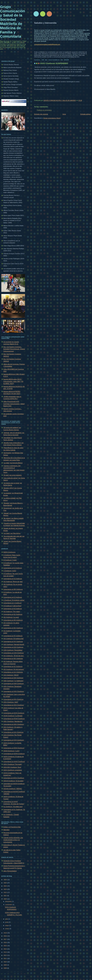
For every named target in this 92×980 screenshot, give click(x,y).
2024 (5, 886)
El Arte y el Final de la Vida (12, 827)
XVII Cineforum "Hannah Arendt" (14, 644)
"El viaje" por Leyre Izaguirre (12, 475)
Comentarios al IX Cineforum (13, 597)
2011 (5, 958)
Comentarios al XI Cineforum (13, 609)
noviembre (9, 905)
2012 (5, 955)
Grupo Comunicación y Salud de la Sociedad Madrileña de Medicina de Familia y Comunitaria (12, 22)
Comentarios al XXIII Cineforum (13, 683)
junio (7, 922)
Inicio (64, 114)
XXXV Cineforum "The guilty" (13, 764)
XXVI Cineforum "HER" (11, 702)
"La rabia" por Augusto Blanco (13, 463)
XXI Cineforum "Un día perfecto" (14, 669)
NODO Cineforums (9, 552)
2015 (5, 946)
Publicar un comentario (44, 110)
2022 (5, 892)
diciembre (9, 901)
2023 (5, 889)
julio (7, 919)
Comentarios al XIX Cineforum (13, 659)
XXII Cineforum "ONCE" (11, 675)
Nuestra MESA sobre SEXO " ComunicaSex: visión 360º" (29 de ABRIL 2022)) (13, 381)
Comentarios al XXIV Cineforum (14, 691)
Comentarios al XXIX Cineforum (14, 724)
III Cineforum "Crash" (10, 560)
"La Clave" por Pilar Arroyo (12, 533)
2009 (5, 965)
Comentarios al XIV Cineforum (13, 628)
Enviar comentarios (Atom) (52, 118)
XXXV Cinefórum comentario (13, 770)
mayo (7, 925)
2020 (5, 899)
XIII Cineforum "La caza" (11, 617)
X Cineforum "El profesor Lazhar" (14, 600)
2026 (5, 880)
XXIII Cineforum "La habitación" (13, 681)
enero (7, 929)
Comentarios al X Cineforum (12, 603)
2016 (5, 942)
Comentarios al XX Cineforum (13, 666)
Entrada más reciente (41, 114)
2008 (5, 968)
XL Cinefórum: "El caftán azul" (13, 807)
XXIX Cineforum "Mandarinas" (13, 721)
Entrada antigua (86, 114)
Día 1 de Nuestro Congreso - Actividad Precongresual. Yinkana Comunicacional (14, 349)
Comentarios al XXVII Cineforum (14, 713)
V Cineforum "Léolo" (10, 571)
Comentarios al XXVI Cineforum (14, 705)
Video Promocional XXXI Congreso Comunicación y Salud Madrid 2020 (14, 404)
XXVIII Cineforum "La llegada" (13, 716)
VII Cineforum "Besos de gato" (13, 582)
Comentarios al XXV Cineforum (13, 699)
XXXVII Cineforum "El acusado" (13, 781)
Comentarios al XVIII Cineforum (13, 653)
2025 (5, 883)
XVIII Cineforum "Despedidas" (13, 650)
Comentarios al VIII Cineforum (13, 589)
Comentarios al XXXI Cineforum (14, 740)
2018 (5, 936)
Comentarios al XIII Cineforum (13, 620)
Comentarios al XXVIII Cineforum (14, 719)
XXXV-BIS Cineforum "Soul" (12, 767)
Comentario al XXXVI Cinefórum (14, 778)
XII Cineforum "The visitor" (12, 612)
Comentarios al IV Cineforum (13, 568)
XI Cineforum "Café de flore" (12, 606)
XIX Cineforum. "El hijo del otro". (14, 656)
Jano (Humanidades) (10, 871)
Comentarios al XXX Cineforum (13, 732)
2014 (5, 949)
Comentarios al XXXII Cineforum (14, 748)
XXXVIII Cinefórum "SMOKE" (13, 789)
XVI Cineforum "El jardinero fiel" (14, 639)
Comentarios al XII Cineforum (13, 614)
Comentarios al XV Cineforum (13, 636)
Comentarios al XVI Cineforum (13, 641)
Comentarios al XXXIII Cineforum (14, 754)
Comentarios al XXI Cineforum (13, 672)
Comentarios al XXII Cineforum (13, 678)
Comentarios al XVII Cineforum (13, 647)
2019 (5, 933)
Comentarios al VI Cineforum (13, 579)
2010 (5, 962)
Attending (6, 830)
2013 (5, 952)
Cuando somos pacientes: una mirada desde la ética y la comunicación (13, 840)
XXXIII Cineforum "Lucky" (11, 751)
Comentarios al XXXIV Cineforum (14, 762)
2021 (5, 896)
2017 (5, 939)
